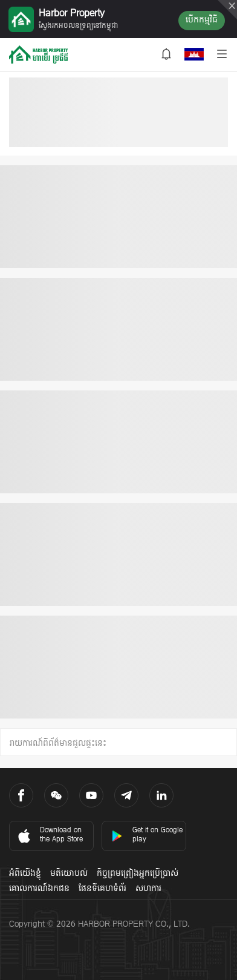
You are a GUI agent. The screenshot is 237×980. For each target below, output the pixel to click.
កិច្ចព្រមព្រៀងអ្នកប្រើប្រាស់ (138, 874)
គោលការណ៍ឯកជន (39, 889)
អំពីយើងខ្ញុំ (25, 874)
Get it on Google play (147, 835)
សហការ (148, 889)
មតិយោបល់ (69, 874)
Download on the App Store (49, 835)
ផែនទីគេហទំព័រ (102, 889)
